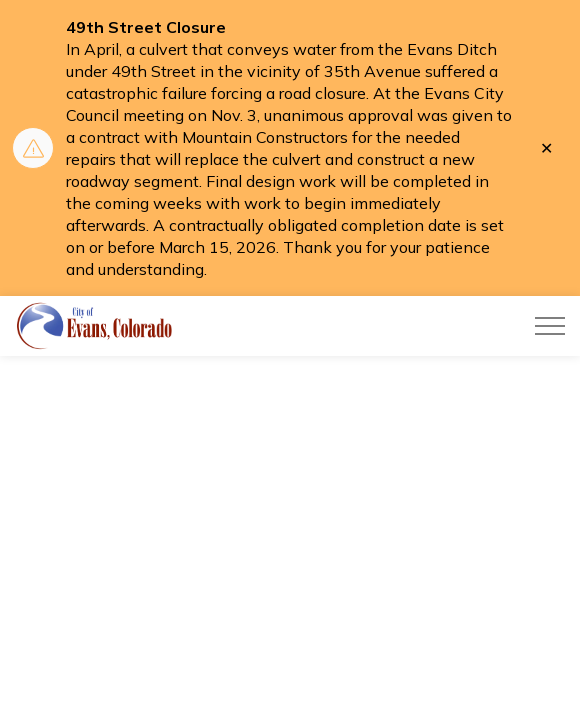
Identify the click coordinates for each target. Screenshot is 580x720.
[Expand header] (550, 326)
